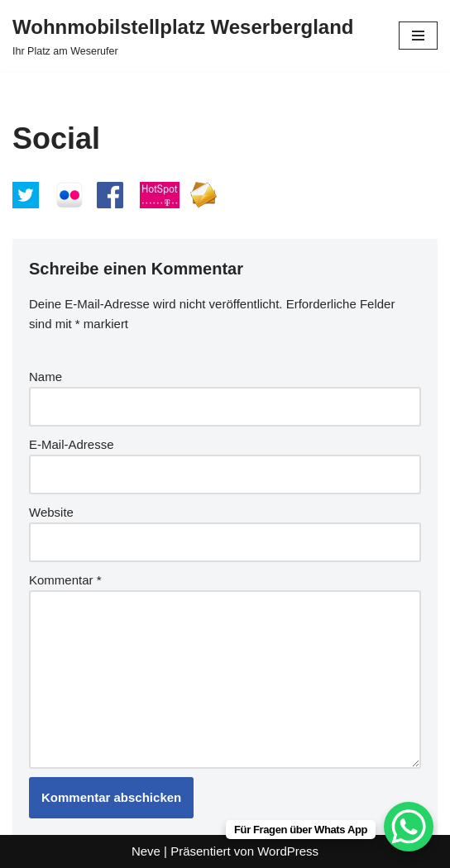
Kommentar (65, 580)
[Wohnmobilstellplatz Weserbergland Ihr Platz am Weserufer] (183, 36)
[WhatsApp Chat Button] (409, 827)
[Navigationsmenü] (418, 36)
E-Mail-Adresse (72, 444)
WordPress (288, 851)
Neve (146, 851)
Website (51, 512)
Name (45, 377)
